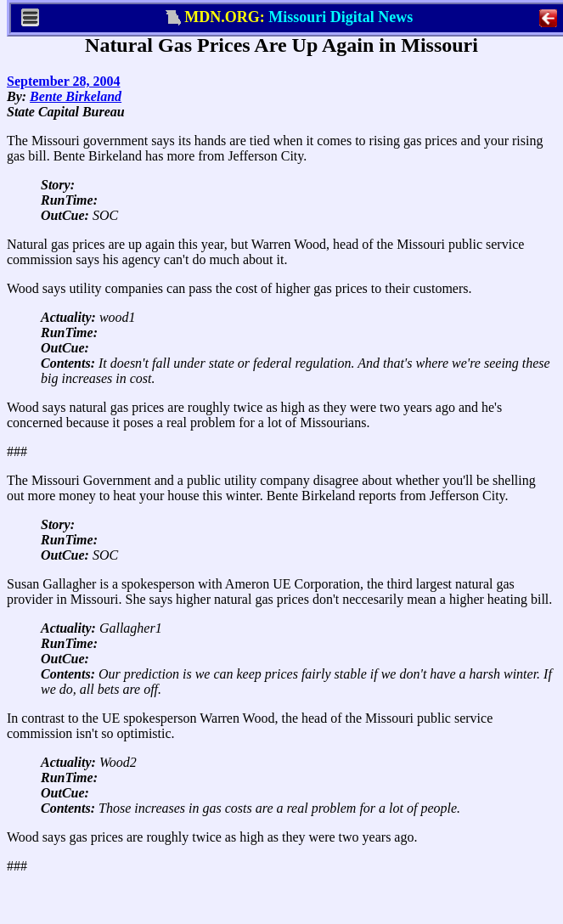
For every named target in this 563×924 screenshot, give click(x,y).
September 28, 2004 (63, 81)
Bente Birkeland (76, 96)
